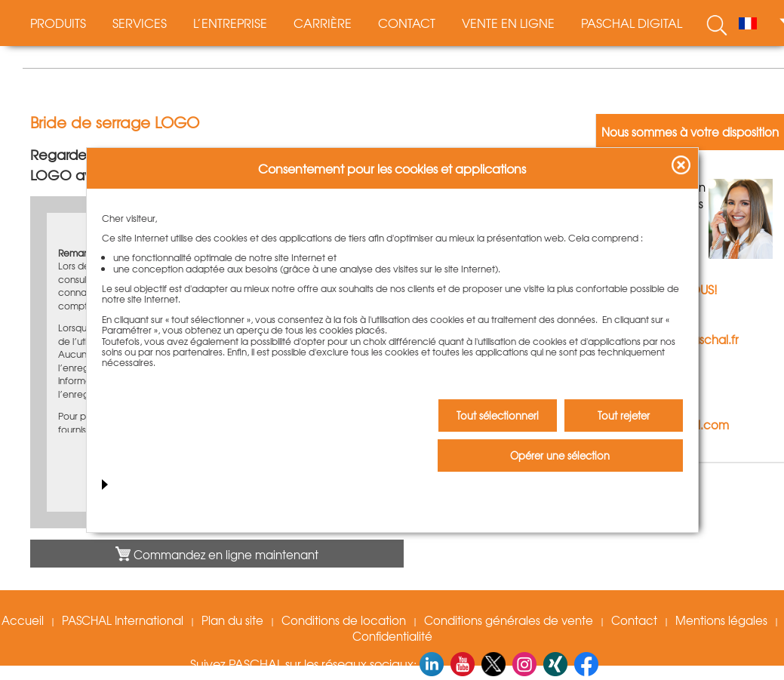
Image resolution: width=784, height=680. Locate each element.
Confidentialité (392, 636)
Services (140, 23)
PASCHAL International (123, 620)
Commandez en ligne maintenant (217, 555)
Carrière (323, 23)
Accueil (23, 620)
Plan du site (232, 620)
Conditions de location (344, 620)
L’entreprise (230, 23)
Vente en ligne (508, 23)
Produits (58, 23)
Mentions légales (721, 620)
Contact (407, 23)
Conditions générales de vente (509, 620)
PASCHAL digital (632, 23)
